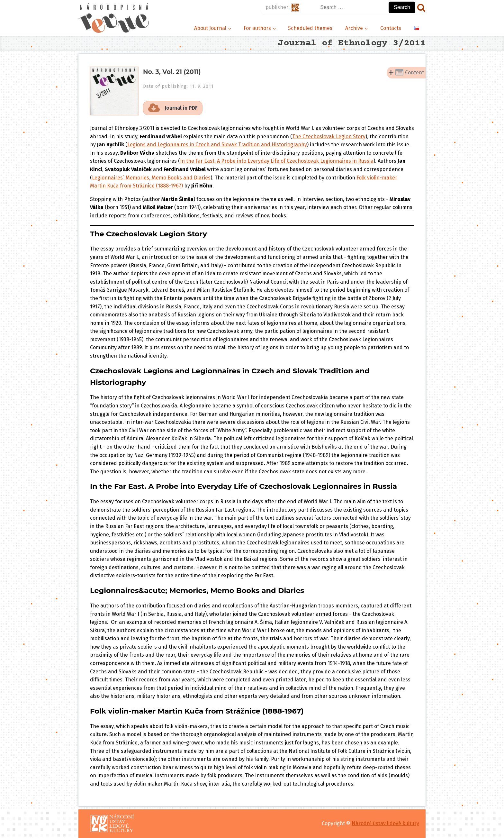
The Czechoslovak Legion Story (329, 137)
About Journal (210, 28)
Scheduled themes (310, 28)
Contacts (391, 28)
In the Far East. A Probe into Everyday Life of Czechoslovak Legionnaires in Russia (277, 161)
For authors (257, 28)
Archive (354, 28)
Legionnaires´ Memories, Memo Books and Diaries (151, 178)
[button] (173, 108)
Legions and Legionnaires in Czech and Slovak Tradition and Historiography (217, 145)
